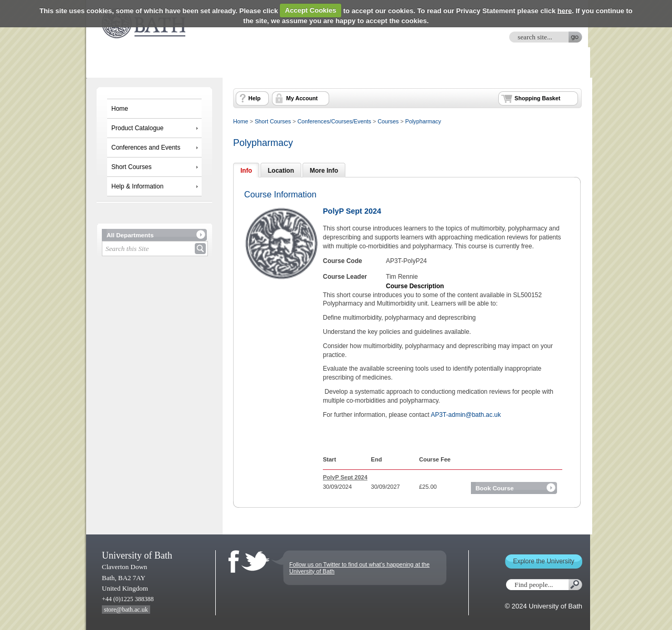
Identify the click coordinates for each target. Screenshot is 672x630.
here (565, 10)
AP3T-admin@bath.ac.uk (466, 415)
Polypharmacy (423, 121)
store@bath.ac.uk (126, 610)
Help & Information (137, 186)
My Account (302, 98)
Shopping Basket (537, 98)
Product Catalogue (137, 128)
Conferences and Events (146, 148)
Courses (388, 121)
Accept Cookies (311, 10)
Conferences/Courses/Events (334, 121)
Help (254, 98)
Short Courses (132, 167)
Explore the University (544, 561)
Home (120, 109)
